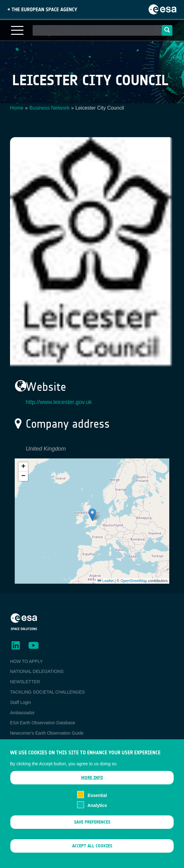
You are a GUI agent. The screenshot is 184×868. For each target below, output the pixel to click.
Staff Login (21, 702)
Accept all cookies (92, 852)
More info (92, 784)
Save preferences (92, 829)
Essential (97, 802)
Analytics (97, 812)
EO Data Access (26, 743)
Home (17, 108)
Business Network (50, 108)
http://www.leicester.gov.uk (59, 402)
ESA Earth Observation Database (43, 723)
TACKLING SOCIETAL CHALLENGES (47, 692)
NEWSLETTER (25, 682)
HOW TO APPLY (26, 661)
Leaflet (105, 581)
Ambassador (22, 713)
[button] (92, 515)
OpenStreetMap (134, 581)
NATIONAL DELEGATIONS (37, 671)
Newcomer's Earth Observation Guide (47, 733)
